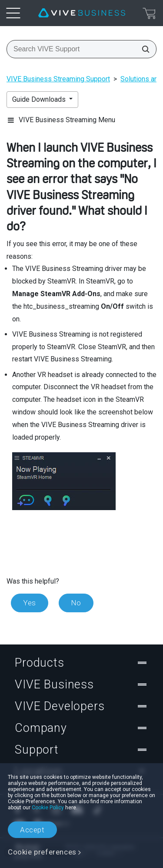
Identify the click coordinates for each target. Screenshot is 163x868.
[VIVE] (82, 13)
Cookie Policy (48, 808)
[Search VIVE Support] (143, 49)
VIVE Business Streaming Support (58, 79)
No (76, 603)
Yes (30, 603)
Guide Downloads (40, 99)
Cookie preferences (42, 852)
